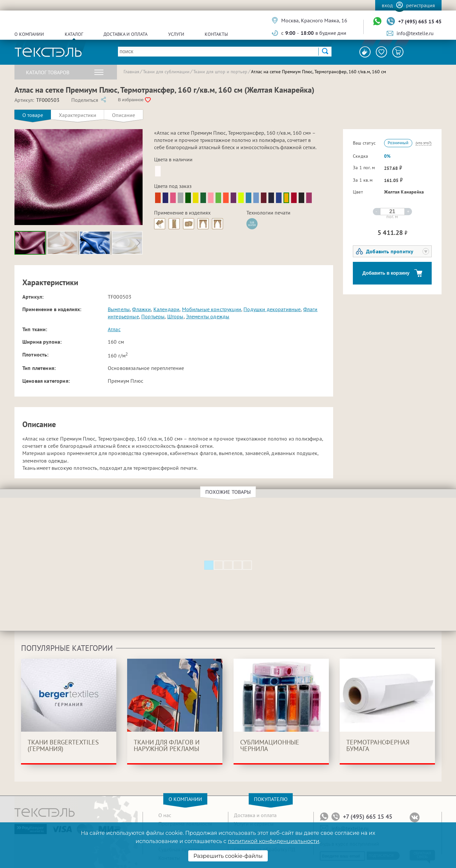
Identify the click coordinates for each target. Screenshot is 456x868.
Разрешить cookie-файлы (228, 856)
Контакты (216, 34)
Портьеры (153, 316)
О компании (29, 34)
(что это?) (423, 143)
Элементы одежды (208, 316)
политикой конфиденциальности (273, 841)
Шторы (175, 316)
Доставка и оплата (125, 34)
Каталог (74, 34)
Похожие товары (229, 492)
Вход (387, 5)
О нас (165, 815)
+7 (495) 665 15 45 (420, 21)
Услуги (176, 34)
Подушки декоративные (272, 309)
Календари (166, 309)
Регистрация (421, 5)
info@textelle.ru (415, 33)
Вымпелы (119, 309)
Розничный (398, 143)
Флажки (141, 309)
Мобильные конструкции (212, 309)
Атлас (114, 329)
